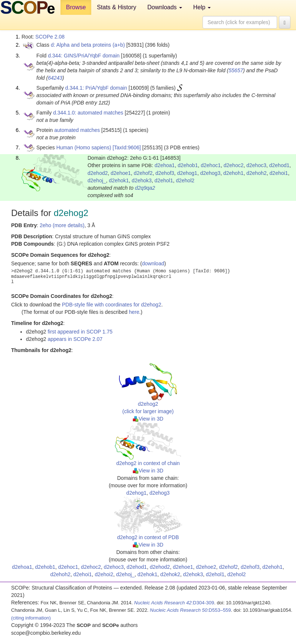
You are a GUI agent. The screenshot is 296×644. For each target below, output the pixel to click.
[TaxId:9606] (126, 147)
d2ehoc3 (256, 165)
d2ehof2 (143, 173)
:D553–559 (190, 610)
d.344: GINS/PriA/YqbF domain (84, 56)
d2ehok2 (170, 574)
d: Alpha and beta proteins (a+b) (88, 45)
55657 (236, 70)
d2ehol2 (185, 180)
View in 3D (148, 419)
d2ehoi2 (104, 574)
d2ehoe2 (206, 567)
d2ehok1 (119, 180)
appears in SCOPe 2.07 (75, 339)
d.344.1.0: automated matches (88, 113)
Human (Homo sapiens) (84, 147)
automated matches (77, 130)
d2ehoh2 (256, 173)
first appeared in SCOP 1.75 (80, 332)
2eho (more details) (62, 225)
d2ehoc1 (211, 165)
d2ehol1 (164, 180)
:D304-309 (174, 603)
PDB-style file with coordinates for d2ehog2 (112, 305)
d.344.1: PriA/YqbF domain (96, 88)
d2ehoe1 (121, 173)
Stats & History (116, 7)
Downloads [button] (165, 7)
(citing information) (31, 618)
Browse (76, 7)
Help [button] (202, 7)
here (134, 312)
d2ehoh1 (233, 173)
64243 (55, 78)
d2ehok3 (142, 180)
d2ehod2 (98, 173)
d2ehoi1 (279, 173)
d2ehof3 (165, 173)
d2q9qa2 (145, 188)
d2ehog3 (211, 173)
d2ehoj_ (97, 180)
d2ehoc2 (234, 165)
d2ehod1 (279, 165)
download (153, 263)
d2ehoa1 (165, 165)
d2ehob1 (188, 165)
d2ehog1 (187, 173)
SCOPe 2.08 (50, 37)
